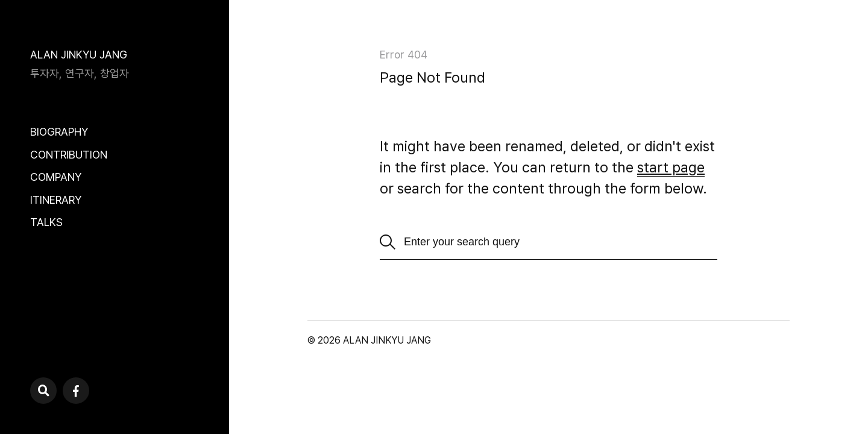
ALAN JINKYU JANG (79, 55)
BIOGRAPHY (59, 132)
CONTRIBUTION (69, 155)
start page (671, 167)
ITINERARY (56, 200)
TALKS (46, 222)
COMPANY (56, 177)
